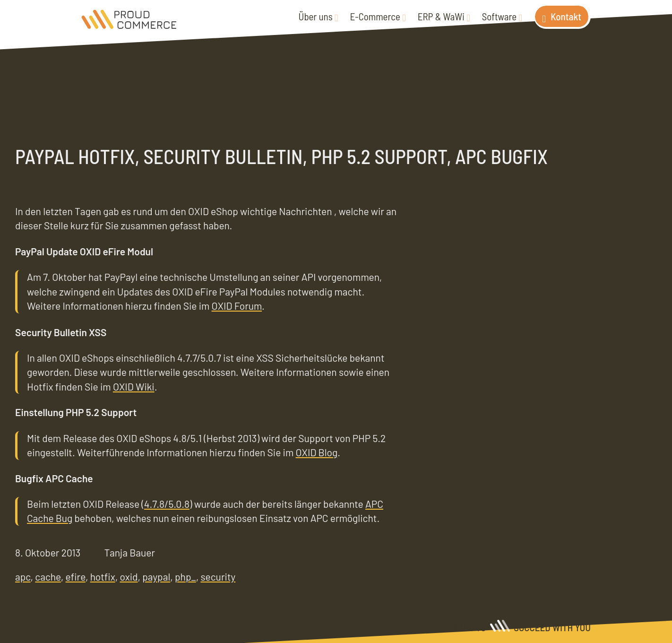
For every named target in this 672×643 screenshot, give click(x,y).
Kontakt (566, 16)
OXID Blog (317, 452)
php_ (185, 577)
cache (48, 577)
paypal (156, 577)
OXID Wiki (134, 387)
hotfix (103, 577)
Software (499, 16)
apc (23, 577)
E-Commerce (375, 16)
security (218, 577)
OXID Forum (237, 306)
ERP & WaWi (441, 16)
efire (76, 577)
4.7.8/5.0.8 (167, 504)
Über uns (316, 16)
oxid (129, 577)
